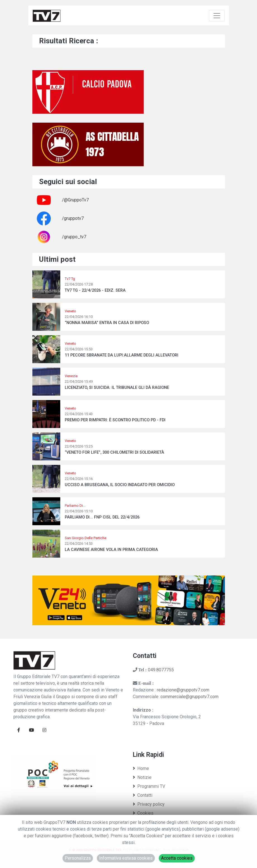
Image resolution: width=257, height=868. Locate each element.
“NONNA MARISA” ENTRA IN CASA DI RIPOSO (107, 323)
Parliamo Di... (75, 506)
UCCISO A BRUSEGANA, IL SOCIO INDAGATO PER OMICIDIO (120, 485)
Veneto (70, 311)
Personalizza (78, 858)
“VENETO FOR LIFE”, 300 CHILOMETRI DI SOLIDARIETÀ (114, 452)
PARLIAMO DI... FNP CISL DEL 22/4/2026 (102, 517)
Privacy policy (149, 804)
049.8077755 (161, 670)
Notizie (142, 777)
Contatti (143, 795)
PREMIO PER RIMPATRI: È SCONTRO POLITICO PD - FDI (115, 420)
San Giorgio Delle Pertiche (86, 538)
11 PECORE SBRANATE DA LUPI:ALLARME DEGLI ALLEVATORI (122, 355)
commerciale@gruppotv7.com (189, 697)
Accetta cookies (177, 858)
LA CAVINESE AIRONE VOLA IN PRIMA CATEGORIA (111, 550)
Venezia (71, 376)
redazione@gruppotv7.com (183, 690)
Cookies (143, 813)
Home (141, 768)
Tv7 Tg (70, 279)
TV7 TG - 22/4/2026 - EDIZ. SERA (95, 290)
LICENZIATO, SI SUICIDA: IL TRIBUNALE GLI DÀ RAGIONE (117, 388)
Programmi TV (149, 786)
